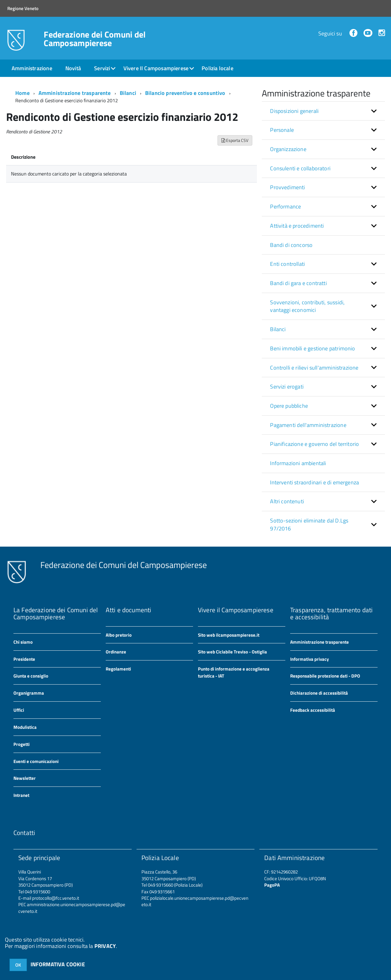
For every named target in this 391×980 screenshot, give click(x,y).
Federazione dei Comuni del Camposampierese (95, 39)
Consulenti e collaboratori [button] (300, 168)
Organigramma (29, 693)
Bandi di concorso (291, 245)
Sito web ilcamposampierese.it (229, 635)
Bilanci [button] (278, 329)
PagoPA (272, 885)
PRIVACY (105, 946)
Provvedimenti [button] (287, 187)
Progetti (22, 744)
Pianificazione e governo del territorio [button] (314, 444)
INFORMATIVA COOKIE (58, 964)
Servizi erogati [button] (287, 387)
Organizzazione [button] (288, 149)
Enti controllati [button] (287, 264)
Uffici (19, 710)
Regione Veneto (23, 8)
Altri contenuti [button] (287, 501)
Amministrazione (32, 68)
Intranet (21, 795)
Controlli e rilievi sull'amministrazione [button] (314, 368)
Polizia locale (217, 68)
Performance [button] (285, 206)
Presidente (24, 659)
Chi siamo (23, 642)
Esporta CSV (235, 140)
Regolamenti (118, 669)
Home (22, 93)
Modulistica (25, 727)
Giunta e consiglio (31, 676)
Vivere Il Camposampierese (156, 68)
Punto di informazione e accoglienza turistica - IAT (234, 672)
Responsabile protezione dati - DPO (325, 676)
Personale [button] (282, 130)
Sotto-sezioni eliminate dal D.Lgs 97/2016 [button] (309, 524)
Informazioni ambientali (298, 463)
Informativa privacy (310, 659)
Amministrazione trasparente (75, 93)
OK (18, 965)
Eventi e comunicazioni (36, 761)
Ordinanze (116, 652)
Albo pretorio (119, 635)
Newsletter (25, 778)
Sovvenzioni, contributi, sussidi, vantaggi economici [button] (307, 306)
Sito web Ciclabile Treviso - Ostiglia (232, 652)
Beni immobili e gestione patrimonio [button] (312, 348)
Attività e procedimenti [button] (297, 226)
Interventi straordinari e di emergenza (314, 482)
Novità (73, 68)
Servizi (102, 68)
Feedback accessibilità (313, 710)
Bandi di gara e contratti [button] (298, 283)
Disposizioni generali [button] (294, 111)
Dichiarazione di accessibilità (319, 693)
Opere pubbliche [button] (289, 406)
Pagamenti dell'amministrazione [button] (308, 425)
